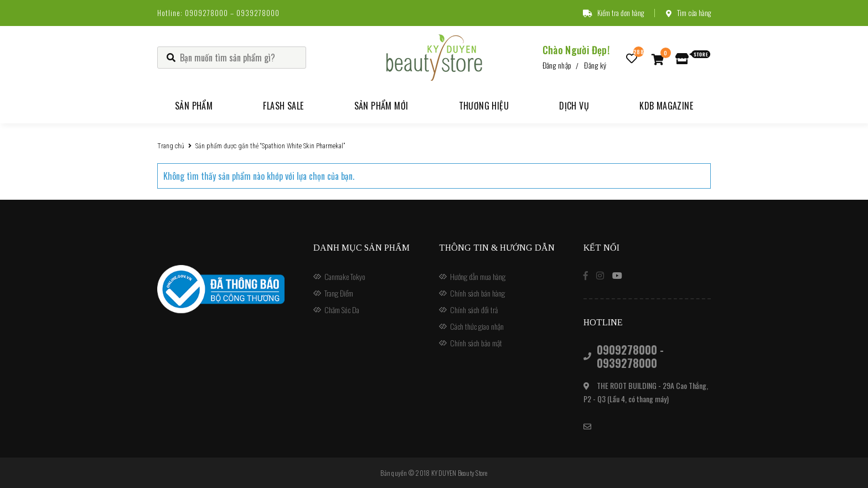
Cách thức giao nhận (477, 326)
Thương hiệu (484, 106)
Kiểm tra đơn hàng (613, 13)
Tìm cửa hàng (688, 13)
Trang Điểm (339, 293)
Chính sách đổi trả (474, 310)
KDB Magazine (666, 106)
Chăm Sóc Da (342, 310)
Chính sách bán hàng (477, 293)
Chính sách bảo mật (476, 343)
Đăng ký (595, 65)
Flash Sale (283, 106)
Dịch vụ (574, 106)
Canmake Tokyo (345, 276)
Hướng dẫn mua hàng (478, 276)
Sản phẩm (194, 106)
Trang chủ (171, 146)
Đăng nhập (557, 65)
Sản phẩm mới (381, 106)
